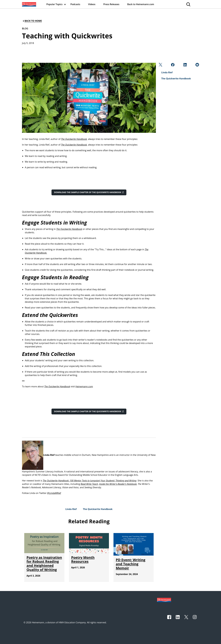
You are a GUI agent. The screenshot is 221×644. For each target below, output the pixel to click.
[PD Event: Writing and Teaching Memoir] (131, 564)
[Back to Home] (32, 21)
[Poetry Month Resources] (83, 559)
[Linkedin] (185, 65)
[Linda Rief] (71, 509)
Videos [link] (92, 4)
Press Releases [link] (111, 4)
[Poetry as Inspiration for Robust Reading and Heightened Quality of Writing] (44, 563)
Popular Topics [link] (54, 4)
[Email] (197, 65)
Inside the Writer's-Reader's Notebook (118, 484)
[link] (29, 4)
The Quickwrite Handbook (74, 139)
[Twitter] (160, 65)
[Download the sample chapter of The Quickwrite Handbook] (89, 192)
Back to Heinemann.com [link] (141, 4)
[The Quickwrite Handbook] (98, 509)
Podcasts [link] (75, 4)
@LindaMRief (54, 493)
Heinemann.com (84, 386)
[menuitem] (29, 4)
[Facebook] (172, 65)
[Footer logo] (164, 600)
